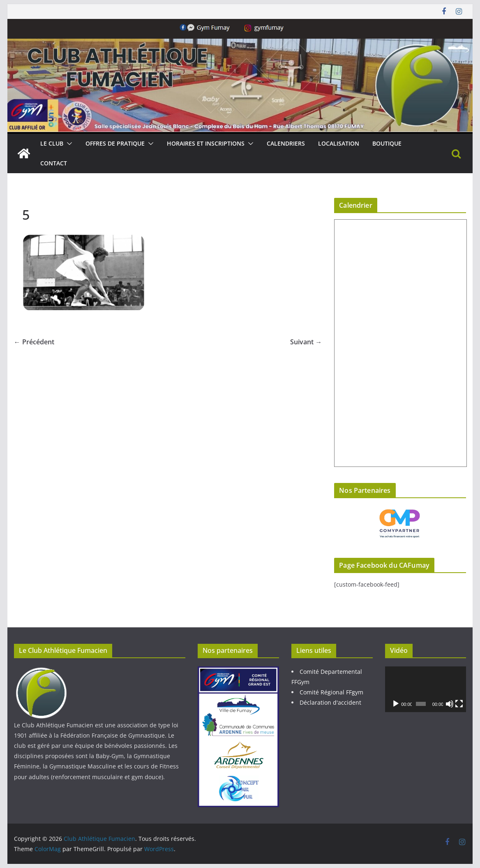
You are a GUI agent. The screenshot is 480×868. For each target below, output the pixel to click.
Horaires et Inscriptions (206, 143)
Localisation (339, 143)
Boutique (387, 143)
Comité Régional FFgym (331, 692)
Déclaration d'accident (330, 702)
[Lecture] (396, 704)
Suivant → (306, 342)
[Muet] (450, 704)
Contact (54, 163)
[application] (426, 689)
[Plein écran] (459, 704)
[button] (68, 144)
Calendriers (286, 143)
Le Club (52, 143)
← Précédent (34, 342)
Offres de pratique (115, 143)
